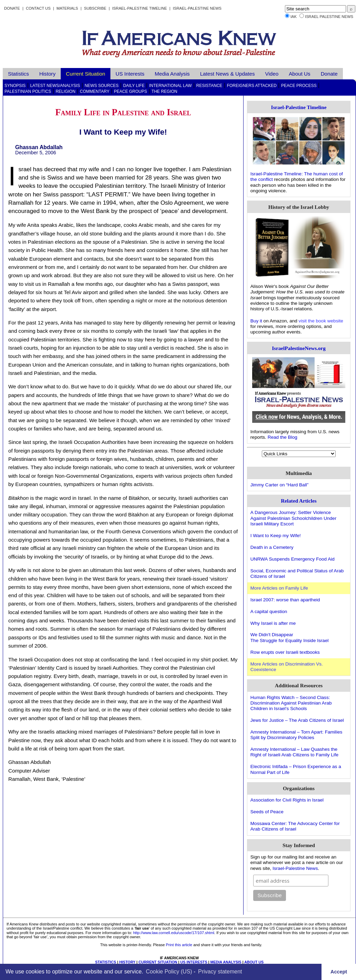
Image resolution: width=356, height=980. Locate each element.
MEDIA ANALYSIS (226, 962)
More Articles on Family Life (279, 588)
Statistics (18, 74)
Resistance (209, 86)
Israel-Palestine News (197, 8)
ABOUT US (254, 962)
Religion (65, 91)
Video (272, 74)
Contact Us (38, 8)
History (47, 74)
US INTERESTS (194, 962)
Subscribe (95, 8)
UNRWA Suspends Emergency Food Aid (293, 559)
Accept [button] (339, 972)
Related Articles (299, 501)
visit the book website (321, 321)
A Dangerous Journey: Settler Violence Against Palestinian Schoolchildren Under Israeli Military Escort (293, 518)
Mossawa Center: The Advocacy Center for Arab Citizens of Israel (295, 826)
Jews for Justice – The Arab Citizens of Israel (297, 720)
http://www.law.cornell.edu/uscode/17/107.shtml (174, 933)
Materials (67, 8)
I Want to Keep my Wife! (276, 536)
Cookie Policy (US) (169, 972)
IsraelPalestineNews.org (299, 348)
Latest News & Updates (228, 74)
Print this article (179, 945)
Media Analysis (172, 74)
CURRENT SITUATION (158, 962)
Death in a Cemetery (272, 547)
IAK (294, 17)
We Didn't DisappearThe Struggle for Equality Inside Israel (290, 637)
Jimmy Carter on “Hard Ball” (279, 485)
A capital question (269, 612)
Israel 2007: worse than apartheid (285, 600)
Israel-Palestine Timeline (140, 8)
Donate (12, 8)
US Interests (130, 74)
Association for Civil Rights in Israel (287, 800)
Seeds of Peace (267, 812)
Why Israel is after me (273, 623)
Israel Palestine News (329, 17)
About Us (299, 74)
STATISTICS (106, 962)
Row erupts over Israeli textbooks (285, 652)
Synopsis (15, 86)
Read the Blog (283, 437)
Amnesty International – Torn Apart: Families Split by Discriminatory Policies (296, 735)
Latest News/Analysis (55, 86)
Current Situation (86, 74)
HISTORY (127, 962)
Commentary (95, 91)
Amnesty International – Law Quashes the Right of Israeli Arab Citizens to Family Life (294, 752)
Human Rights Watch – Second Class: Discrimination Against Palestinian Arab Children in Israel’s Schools (291, 703)
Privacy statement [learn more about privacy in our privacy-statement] (220, 972)
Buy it (256, 321)
